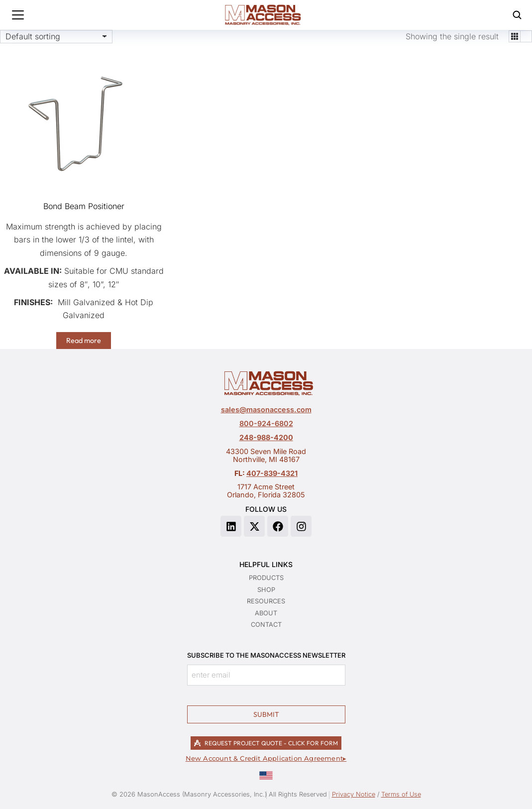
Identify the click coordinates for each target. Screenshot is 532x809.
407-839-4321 (272, 473)
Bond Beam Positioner (84, 206)
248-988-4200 (266, 437)
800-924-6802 (266, 423)
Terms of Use (401, 794)
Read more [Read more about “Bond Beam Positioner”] (84, 341)
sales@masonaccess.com (266, 409)
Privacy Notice (354, 794)
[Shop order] (56, 37)
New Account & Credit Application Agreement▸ (266, 758)
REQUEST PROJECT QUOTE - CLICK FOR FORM (266, 743)
